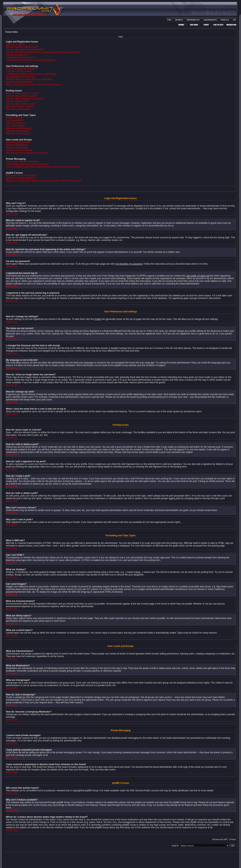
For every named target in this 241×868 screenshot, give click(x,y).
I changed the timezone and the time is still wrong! (31, 74)
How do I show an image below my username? (29, 79)
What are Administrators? (19, 142)
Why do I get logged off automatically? (25, 50)
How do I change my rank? (19, 82)
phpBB (114, 860)
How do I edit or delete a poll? (21, 104)
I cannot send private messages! (22, 162)
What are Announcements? (19, 128)
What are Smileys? (15, 123)
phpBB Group (92, 791)
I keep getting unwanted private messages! (27, 164)
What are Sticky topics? (18, 131)
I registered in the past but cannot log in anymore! (31, 60)
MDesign (134, 862)
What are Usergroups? (17, 148)
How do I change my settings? (21, 69)
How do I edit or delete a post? (21, 96)
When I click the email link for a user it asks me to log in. (34, 85)
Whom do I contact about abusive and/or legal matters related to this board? (44, 181)
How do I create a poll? (17, 101)
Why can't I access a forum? (20, 106)
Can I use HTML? (15, 120)
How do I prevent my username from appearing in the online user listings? (43, 52)
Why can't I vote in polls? (18, 109)
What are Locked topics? (18, 134)
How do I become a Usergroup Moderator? (27, 153)
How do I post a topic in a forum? (22, 93)
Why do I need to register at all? (22, 47)
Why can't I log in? (15, 44)
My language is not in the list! (20, 77)
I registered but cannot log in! (20, 57)
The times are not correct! (19, 71)
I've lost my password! (17, 55)
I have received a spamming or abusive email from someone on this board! (43, 167)
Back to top (11, 214)
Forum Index (12, 32)
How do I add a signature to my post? (25, 99)
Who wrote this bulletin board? (21, 175)
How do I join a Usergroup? (19, 150)
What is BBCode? (15, 118)
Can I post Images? (16, 126)
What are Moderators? (17, 145)
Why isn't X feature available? (21, 178)
